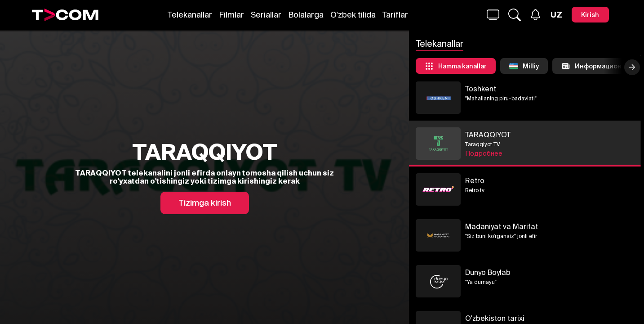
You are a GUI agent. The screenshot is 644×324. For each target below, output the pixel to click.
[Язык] (556, 15)
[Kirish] (590, 15)
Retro (527, 180)
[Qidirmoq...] (493, 15)
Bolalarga (306, 15)
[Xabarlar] (535, 15)
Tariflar (395, 15)
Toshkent (533, 89)
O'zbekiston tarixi (547, 318)
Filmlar (231, 15)
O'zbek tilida (353, 15)
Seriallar (266, 15)
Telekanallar (190, 15)
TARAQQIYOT (540, 135)
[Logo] (65, 15)
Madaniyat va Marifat (554, 226)
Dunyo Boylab (540, 272)
